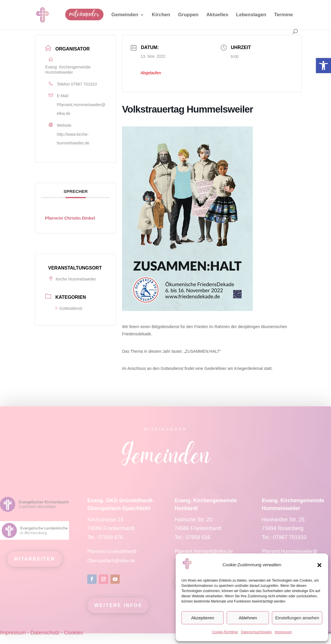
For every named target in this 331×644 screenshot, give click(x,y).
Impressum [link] (283, 632)
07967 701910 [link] (84, 84)
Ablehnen (248, 618)
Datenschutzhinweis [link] (256, 632)
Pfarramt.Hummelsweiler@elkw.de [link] (81, 109)
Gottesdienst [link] (69, 308)
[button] (319, 565)
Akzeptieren (202, 618)
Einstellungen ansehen (297, 618)
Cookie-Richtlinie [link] (225, 632)
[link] (323, 66)
